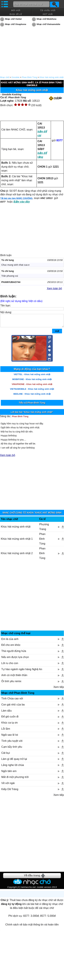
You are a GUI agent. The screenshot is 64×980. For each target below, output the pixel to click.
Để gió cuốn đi (10, 719)
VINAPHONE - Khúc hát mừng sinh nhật (32, 387)
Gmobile (15, 77)
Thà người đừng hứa (14, 653)
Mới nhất (16, 10)
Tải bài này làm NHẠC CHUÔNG (16, 198)
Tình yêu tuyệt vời (12, 743)
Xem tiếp (59, 689)
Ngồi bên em (9, 774)
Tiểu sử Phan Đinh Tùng (32, 405)
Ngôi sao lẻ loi (10, 737)
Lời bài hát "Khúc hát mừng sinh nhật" (32, 415)
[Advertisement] (32, 599)
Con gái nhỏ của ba (13, 707)
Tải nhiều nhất (48, 10)
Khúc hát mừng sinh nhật (52, 77)
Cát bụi (6, 755)
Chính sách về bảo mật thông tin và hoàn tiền (32, 927)
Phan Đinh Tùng (29, 77)
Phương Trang (44, 529)
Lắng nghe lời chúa (13, 767)
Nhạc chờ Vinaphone (16, 24)
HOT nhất (48, 14)
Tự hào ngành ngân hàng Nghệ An (22, 672)
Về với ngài (8, 786)
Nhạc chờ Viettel (13, 19)
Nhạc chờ (5, 77)
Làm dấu (6, 713)
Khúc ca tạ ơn (10, 725)
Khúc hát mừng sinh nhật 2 (17, 556)
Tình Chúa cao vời (12, 701)
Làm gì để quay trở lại (14, 761)
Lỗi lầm (6, 731)
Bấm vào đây (22, 202)
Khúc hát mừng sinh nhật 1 (17, 541)
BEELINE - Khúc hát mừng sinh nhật (32, 396)
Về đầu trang (32, 878)
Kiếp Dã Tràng (10, 792)
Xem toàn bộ (54, 288)
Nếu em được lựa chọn (15, 660)
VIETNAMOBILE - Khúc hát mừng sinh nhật (32, 391)
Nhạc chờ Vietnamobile (49, 24)
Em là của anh (10, 641)
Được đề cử (16, 14)
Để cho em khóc (11, 647)
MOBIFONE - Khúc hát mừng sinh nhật (32, 382)
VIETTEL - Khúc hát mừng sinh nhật (32, 377)
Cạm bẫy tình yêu (12, 749)
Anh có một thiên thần (14, 678)
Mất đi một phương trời (15, 779)
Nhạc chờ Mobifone (47, 19)
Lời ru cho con (10, 666)
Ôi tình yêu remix (11, 684)
